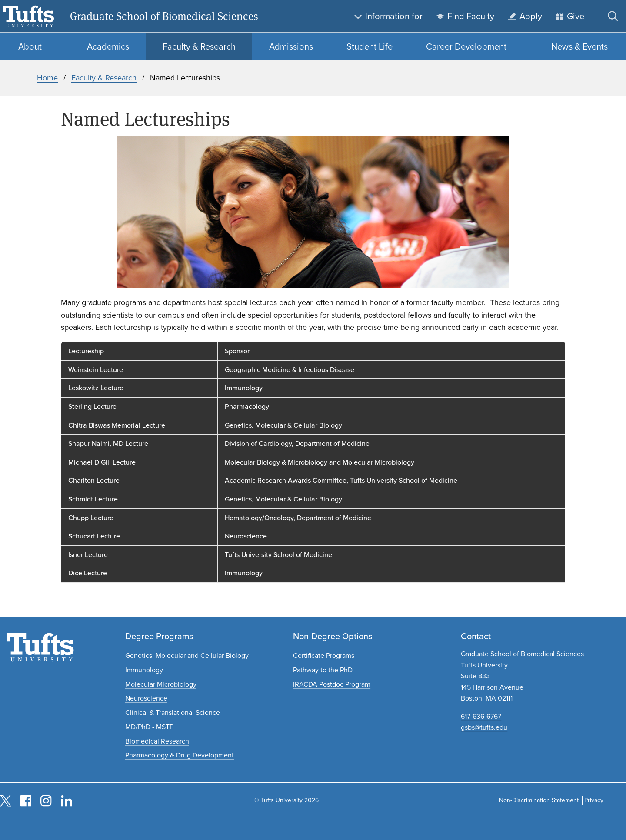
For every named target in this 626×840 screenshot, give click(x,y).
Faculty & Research (104, 78)
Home (47, 78)
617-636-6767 (481, 716)
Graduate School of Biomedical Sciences (164, 16)
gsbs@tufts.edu (484, 727)
